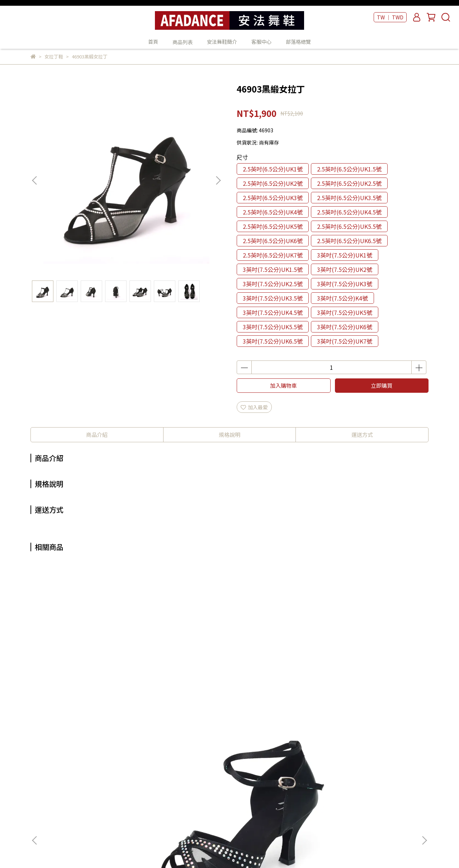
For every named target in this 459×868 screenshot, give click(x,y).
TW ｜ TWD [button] (390, 17)
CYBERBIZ (200, 850)
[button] (218, 180)
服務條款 (133, 811)
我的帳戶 (133, 778)
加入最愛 (254, 407)
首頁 (153, 42)
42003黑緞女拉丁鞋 (84, 676)
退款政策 (133, 789)
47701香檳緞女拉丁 (181, 676)
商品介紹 (97, 435)
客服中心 (261, 42)
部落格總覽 (298, 42)
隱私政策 (133, 800)
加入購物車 (283, 385)
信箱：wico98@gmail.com (62, 789)
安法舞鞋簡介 (222, 42)
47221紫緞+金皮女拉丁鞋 (375, 676)
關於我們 (133, 768)
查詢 (128, 757)
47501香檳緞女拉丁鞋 (278, 676)
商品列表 (226, 768)
